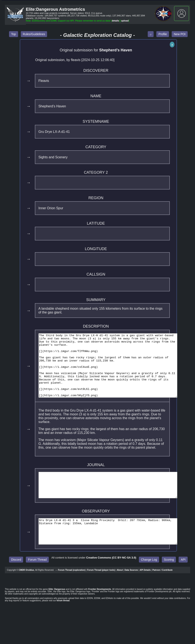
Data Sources (131, 593)
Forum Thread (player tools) (101, 593)
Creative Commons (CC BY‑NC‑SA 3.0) (111, 580)
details (115, 21)
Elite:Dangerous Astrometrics (55, 9)
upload (125, 21)
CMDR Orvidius (26, 593)
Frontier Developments (100, 612)
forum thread (63, 623)
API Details (145, 593)
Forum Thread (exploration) (72, 593)
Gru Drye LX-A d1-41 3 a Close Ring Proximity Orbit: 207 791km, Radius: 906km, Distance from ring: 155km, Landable (116, 552)
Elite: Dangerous (57, 612)
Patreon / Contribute (162, 593)
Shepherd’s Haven (116, 50)
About (120, 593)
